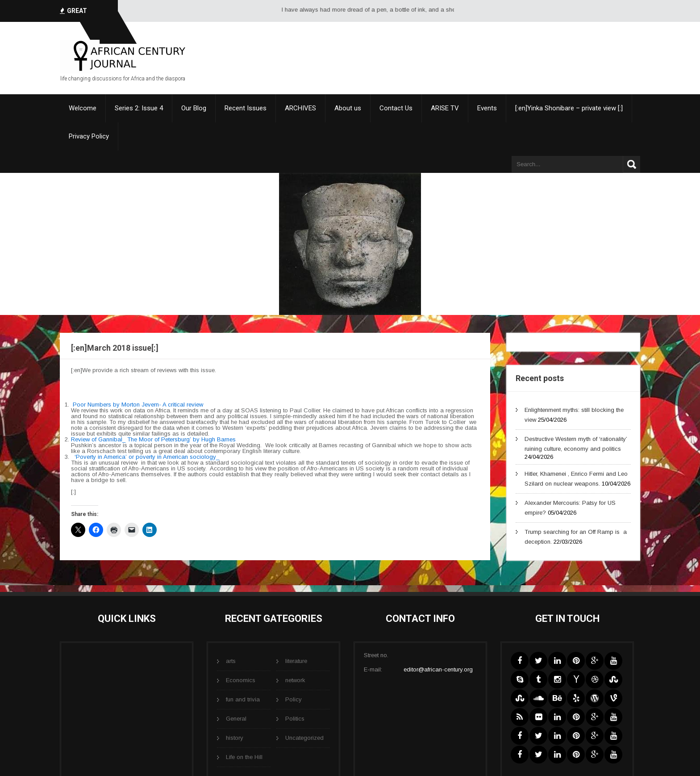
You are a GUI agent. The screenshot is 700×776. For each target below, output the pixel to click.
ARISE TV (445, 108)
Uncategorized (304, 738)
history (235, 738)
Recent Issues (246, 108)
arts (231, 661)
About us (348, 108)
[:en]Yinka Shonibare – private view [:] (569, 108)
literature (296, 661)
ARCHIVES (300, 108)
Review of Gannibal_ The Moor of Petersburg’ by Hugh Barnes (153, 439)
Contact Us (396, 108)
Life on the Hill (244, 757)
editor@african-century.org (438, 669)
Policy (294, 699)
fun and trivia (243, 699)
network (295, 680)
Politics (295, 719)
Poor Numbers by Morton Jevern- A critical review (138, 405)
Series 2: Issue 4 (139, 108)
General (236, 719)
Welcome (83, 108)
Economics (241, 680)
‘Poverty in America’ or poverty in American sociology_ (148, 457)
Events (487, 108)
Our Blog (194, 108)
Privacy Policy (89, 136)
